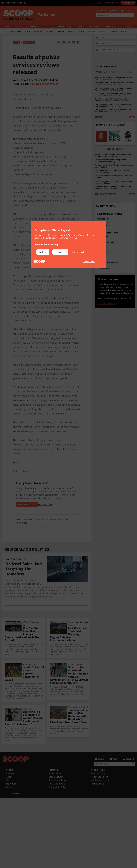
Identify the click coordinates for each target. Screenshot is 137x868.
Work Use (43, 252)
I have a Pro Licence (80, 252)
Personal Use (60, 252)
